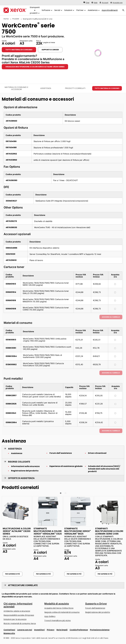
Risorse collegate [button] (19, 462)
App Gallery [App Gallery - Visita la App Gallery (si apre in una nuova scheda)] (50, 616)
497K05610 (11, 260)
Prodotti (16, 19)
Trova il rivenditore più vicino (58, 621)
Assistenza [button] (15, 449)
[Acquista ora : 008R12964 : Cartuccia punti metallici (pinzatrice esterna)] (115, 423)
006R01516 (11, 309)
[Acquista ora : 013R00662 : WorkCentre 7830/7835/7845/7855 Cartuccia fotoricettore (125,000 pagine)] (115, 365)
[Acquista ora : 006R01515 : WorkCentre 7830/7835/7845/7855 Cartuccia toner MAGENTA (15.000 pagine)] (115, 301)
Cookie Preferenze (79, 630)
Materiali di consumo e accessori (16, 88)
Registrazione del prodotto (25, 471)
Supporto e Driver (96, 604)
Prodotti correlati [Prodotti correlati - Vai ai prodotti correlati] (75, 88)
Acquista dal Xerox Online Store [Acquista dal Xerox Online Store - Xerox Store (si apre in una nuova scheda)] (59, 608)
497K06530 (11, 227)
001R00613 (11, 340)
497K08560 (11, 121)
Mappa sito (9, 633)
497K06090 (11, 180)
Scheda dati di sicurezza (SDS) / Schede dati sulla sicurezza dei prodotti (104, 469)
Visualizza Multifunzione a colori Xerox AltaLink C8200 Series (35, 67)
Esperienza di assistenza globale (66, 466)
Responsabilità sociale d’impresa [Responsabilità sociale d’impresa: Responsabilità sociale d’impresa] (19, 615)
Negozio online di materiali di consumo (62, 612)
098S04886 (11, 248)
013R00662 (11, 365)
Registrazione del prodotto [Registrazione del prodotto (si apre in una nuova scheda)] (98, 612)
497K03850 (11, 160)
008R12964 (11, 422)
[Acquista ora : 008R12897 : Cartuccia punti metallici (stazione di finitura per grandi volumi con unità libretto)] (115, 396)
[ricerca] (123, 10)
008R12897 (11, 395)
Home (6, 19)
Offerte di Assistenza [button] (21, 478)
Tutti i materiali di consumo (19, 50)
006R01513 (11, 284)
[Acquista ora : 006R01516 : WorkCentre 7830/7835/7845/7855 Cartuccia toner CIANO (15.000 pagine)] (115, 309)
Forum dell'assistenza (61, 453)
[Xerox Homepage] (15, 10)
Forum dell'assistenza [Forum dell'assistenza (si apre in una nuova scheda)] (95, 608)
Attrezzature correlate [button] (23, 585)
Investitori (39, 630)
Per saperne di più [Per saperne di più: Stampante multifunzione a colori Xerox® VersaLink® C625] (43, 574)
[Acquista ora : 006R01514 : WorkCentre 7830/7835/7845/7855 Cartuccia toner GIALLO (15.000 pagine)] (115, 292)
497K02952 (11, 154)
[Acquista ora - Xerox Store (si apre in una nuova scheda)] (116, 3)
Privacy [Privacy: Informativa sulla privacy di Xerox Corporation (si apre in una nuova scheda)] (51, 630)
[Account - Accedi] (104, 3)
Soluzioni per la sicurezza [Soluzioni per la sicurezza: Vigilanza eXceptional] (15, 619)
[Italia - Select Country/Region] (94, 3)
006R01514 (11, 292)
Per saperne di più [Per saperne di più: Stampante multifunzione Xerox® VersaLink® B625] (74, 574)
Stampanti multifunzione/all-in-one (38, 19)
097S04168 (11, 148)
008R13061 (11, 348)
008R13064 (11, 356)
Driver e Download (97, 453)
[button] (61, 493)
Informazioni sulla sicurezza (25, 466)
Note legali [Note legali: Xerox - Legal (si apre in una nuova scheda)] (62, 630)
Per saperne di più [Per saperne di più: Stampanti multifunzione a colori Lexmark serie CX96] (105, 574)
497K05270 (11, 221)
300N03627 (11, 201)
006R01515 (11, 300)
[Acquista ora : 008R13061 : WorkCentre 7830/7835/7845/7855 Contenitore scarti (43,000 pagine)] (115, 348)
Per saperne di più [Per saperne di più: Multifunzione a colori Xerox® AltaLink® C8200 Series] (13, 574)
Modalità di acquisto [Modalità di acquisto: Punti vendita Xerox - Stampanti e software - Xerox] (57, 604)
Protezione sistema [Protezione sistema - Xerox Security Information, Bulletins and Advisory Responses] (100, 630)
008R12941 (11, 413)
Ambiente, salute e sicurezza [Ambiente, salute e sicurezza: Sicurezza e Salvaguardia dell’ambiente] (17, 611)
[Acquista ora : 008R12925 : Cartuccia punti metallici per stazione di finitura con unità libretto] (115, 404)
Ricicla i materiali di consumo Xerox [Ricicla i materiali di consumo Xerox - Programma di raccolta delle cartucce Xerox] (20, 623)
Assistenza (17, 453)
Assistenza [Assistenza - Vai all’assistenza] (46, 88)
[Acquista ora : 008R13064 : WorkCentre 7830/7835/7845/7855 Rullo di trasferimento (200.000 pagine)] (115, 356)
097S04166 (11, 141)
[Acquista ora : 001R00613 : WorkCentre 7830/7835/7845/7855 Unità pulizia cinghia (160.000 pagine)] (115, 340)
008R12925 (11, 404)
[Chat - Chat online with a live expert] (86, 3)
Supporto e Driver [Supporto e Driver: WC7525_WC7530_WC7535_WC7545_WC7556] (50, 50)
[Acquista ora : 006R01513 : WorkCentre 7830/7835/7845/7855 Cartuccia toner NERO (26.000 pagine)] (115, 284)
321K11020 (10, 254)
